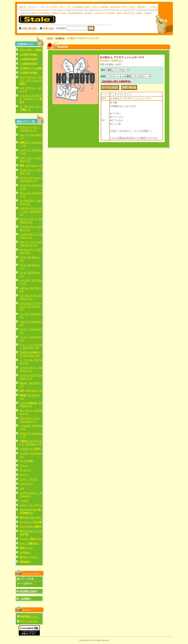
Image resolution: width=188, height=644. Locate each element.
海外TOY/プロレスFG (30, 518)
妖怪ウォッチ (26, 548)
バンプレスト (26, 484)
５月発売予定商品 (28, 54)
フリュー (24, 466)
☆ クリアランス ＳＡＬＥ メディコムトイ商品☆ (31, 80)
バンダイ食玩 (26, 461)
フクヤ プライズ (28, 479)
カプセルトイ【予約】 (31, 449)
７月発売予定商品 (28, 64)
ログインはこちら (29, 621)
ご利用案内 (25, 599)
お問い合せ (48, 28)
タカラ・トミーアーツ (31, 505)
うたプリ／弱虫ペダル (31, 539)
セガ (22, 488)
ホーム (50, 38)
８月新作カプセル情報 (31, 68)
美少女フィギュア (28, 557)
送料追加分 (25, 562)
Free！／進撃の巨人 (29, 543)
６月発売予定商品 (28, 59)
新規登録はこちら (29, 616)
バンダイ (24, 501)
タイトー (24, 475)
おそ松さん (25, 552)
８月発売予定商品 (28, 73)
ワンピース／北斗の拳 (31, 522)
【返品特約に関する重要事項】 (116, 82)
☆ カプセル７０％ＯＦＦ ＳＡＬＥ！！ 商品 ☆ (31, 99)
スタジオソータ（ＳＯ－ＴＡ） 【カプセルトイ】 (31, 212)
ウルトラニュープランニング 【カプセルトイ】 (31, 307)
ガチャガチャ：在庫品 (31, 50)
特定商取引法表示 (28, 591)
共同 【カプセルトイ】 (31, 391)
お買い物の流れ (30, 28)
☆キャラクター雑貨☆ (31, 527)
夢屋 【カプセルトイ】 (31, 166)
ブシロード (25, 470)
